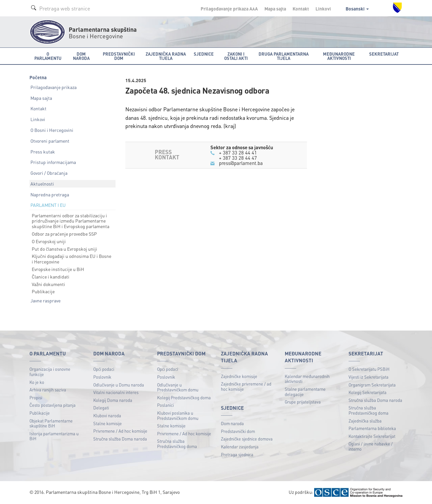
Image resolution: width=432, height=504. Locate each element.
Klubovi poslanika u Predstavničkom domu (178, 415)
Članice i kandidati (51, 277)
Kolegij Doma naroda (113, 400)
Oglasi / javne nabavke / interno (371, 446)
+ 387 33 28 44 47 (238, 158)
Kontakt (301, 9)
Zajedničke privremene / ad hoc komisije (246, 386)
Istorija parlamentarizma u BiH (54, 436)
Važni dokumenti (48, 284)
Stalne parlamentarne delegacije (305, 392)
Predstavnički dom (238, 431)
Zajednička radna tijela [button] (166, 56)
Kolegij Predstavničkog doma (184, 397)
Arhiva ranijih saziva (48, 390)
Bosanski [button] (357, 9)
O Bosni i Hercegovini (52, 130)
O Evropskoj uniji (49, 241)
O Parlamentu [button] (48, 56)
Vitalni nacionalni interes (116, 392)
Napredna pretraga (50, 194)
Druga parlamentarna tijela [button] (284, 56)
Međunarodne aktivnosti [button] (339, 56)
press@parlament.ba (241, 163)
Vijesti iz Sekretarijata (369, 377)
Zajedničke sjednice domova (247, 439)
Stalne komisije (108, 423)
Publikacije (43, 291)
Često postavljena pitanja (53, 405)
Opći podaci (104, 369)
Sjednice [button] (204, 54)
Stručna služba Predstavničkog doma (177, 444)
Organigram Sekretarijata (372, 385)
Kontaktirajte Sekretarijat (372, 436)
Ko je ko (37, 382)
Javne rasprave (45, 300)
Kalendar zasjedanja (240, 447)
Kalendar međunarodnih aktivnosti (307, 379)
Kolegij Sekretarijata (368, 392)
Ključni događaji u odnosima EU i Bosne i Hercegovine (72, 259)
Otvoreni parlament (50, 141)
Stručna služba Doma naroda (120, 439)
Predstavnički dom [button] (119, 56)
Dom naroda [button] (81, 56)
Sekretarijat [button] (384, 54)
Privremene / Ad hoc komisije (120, 431)
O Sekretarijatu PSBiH (369, 369)
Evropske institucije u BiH (58, 269)
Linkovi (323, 9)
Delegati (101, 408)
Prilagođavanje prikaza (54, 87)
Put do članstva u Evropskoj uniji (64, 249)
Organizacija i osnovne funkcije (50, 372)
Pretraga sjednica (237, 454)
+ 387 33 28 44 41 (238, 153)
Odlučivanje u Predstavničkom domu (178, 387)
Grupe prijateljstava (303, 402)
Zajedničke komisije (239, 376)
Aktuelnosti (42, 184)
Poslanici (165, 405)
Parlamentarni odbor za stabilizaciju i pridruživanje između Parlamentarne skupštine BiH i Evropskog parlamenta (71, 221)
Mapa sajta (275, 9)
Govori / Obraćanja (49, 173)
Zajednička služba (365, 421)
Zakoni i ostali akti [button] (236, 56)
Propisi (36, 397)
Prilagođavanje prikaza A (229, 9)
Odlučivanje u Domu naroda (119, 385)
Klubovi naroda (107, 415)
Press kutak (43, 152)
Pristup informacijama (53, 162)
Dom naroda (232, 423)
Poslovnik (102, 377)
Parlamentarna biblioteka (372, 428)
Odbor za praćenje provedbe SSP (64, 234)
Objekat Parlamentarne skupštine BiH (51, 423)
